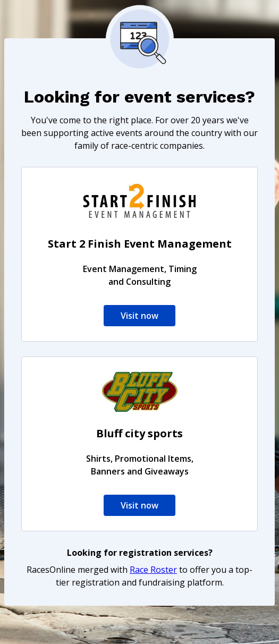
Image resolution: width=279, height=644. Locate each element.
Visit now (139, 316)
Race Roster (153, 570)
